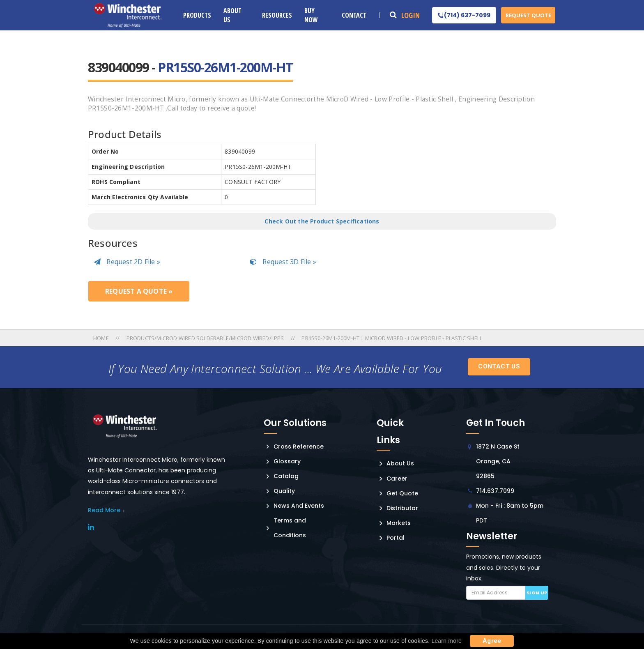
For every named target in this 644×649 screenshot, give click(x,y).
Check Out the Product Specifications (322, 221)
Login (411, 15)
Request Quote (528, 15)
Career (397, 479)
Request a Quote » (139, 291)
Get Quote (402, 493)
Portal (396, 538)
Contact (354, 15)
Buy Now (311, 15)
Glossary (287, 461)
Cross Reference (299, 446)
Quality (284, 491)
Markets (399, 523)
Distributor (402, 508)
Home (102, 338)
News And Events (299, 506)
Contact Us (499, 366)
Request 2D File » (127, 262)
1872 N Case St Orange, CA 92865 (498, 461)
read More (104, 510)
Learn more (446, 641)
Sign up (537, 593)
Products (197, 15)
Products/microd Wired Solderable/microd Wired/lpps (205, 338)
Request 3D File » (283, 262)
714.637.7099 (495, 491)
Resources (277, 15)
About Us (232, 15)
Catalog (286, 476)
